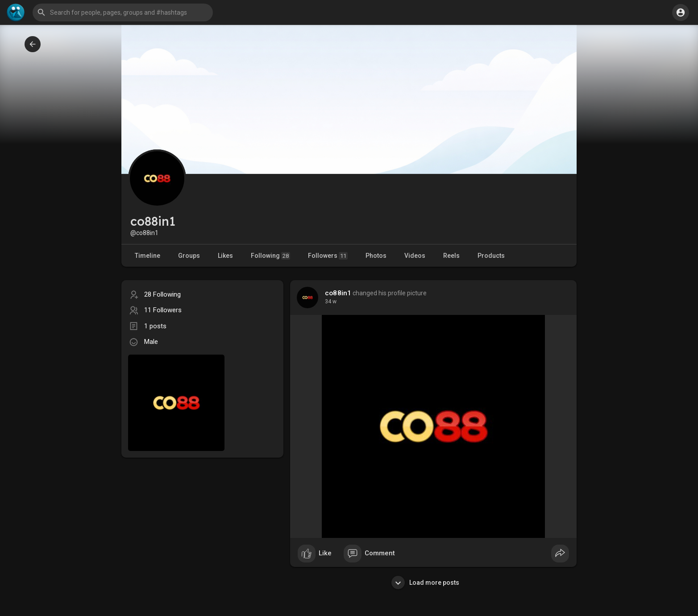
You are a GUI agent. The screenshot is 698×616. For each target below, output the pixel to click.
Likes (225, 256)
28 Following (162, 294)
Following (270, 256)
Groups (189, 256)
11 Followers (163, 310)
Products (491, 256)
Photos (376, 256)
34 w (331, 302)
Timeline (147, 256)
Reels (451, 256)
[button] (123, 12)
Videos (415, 256)
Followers (328, 256)
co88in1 (338, 293)
